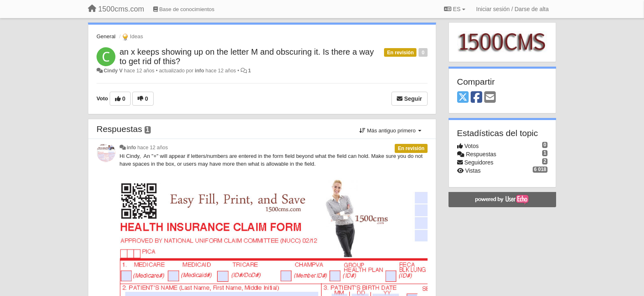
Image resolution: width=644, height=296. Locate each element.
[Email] (490, 98)
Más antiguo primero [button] (390, 131)
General (106, 36)
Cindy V (113, 71)
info (199, 71)
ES (455, 9)
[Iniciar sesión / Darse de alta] (512, 9)
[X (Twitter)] (463, 98)
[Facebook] (476, 98)
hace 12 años (153, 148)
